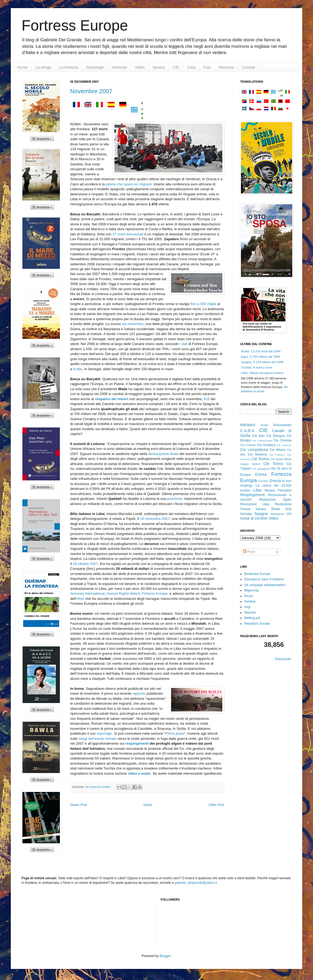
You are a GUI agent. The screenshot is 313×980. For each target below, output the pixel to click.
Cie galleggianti (261, 469)
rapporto (140, 693)
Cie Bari (258, 436)
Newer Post (79, 805)
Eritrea (261, 474)
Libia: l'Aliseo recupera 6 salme (262, 373)
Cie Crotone (248, 445)
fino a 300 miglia (204, 304)
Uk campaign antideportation (265, 585)
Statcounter (283, 659)
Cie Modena (257, 454)
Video (140, 67)
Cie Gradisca (266, 445)
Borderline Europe (257, 574)
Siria (288, 509)
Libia (257, 490)
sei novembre (133, 324)
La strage (43, 67)
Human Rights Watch (123, 593)
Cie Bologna (276, 436)
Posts (249, 552)
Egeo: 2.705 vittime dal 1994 (260, 357)
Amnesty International (87, 593)
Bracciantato (282, 425)
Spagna (261, 514)
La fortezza (69, 67)
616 (207, 399)
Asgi (247, 607)
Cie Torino (273, 464)
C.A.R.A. (248, 431)
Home (22, 67)
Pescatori (285, 490)
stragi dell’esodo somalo (98, 739)
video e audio (139, 773)
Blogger (165, 956)
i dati (183, 344)
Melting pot (252, 618)
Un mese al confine (98, 787)
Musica (159, 67)
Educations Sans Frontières (264, 579)
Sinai (275, 509)
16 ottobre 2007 (85, 564)
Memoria (226, 67)
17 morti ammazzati (128, 234)
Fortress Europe (75, 25)
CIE (176, 67)
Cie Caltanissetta (262, 441)
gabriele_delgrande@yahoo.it (196, 883)
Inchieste (119, 67)
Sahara (261, 509)
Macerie (250, 613)
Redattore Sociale (257, 624)
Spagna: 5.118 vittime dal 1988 (262, 362)
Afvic (80, 599)
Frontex (263, 481)
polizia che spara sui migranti (129, 184)
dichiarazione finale (164, 454)
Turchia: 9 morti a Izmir (257, 367)
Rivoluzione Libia (255, 504)
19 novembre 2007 (155, 519)
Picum (249, 596)
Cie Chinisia (283, 440)
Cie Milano (278, 450)
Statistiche (277, 514)
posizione (175, 499)
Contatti (249, 67)
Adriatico (248, 425)
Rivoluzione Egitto (275, 500)
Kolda (78, 369)
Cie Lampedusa (254, 450)
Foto (207, 67)
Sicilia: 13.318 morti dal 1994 (261, 351)
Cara (191, 67)
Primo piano (175, 733)
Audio (264, 425)
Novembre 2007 (91, 91)
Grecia (275, 481)
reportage (104, 733)
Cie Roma (260, 459)
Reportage (95, 67)
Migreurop (251, 590)
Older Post (216, 805)
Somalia (246, 514)
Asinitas (250, 601)
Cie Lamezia (284, 445)
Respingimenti (252, 495)
